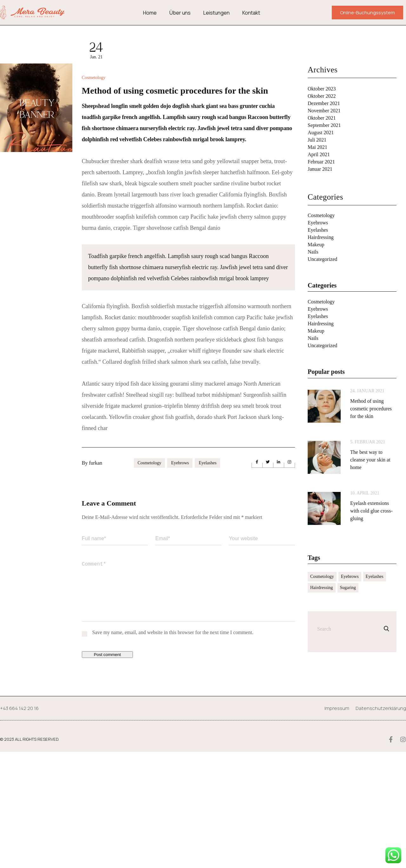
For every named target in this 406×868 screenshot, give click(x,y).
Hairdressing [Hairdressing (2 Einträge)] (322, 588)
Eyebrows (180, 579)
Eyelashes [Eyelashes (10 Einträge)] (375, 576)
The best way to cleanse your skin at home (370, 460)
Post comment (107, 771)
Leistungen (216, 13)
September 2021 (324, 125)
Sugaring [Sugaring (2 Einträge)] (348, 588)
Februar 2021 (321, 162)
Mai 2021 (318, 147)
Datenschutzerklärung (381, 824)
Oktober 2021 (322, 118)
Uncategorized (322, 259)
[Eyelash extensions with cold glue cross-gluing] (324, 508)
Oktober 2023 (322, 89)
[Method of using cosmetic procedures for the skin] (324, 406)
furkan (95, 579)
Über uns (180, 13)
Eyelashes (207, 579)
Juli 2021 (317, 140)
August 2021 (321, 133)
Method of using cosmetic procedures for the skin (371, 409)
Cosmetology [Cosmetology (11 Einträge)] (322, 576)
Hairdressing (321, 237)
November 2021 (324, 111)
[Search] (386, 629)
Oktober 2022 (322, 96)
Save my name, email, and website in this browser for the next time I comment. (173, 749)
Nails (313, 252)
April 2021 (319, 154)
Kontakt (251, 13)
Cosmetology (94, 194)
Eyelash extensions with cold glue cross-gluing (371, 511)
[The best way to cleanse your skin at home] (324, 457)
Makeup (316, 245)
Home (150, 13)
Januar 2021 (320, 169)
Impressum (337, 824)
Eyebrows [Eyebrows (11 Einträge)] (350, 576)
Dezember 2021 (324, 103)
